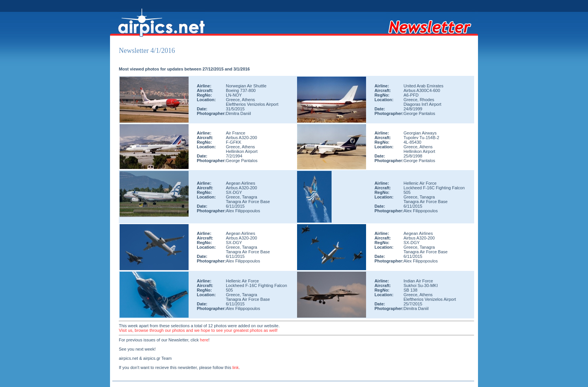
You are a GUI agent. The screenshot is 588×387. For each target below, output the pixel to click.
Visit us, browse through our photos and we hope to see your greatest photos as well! (198, 330)
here (204, 340)
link (236, 367)
